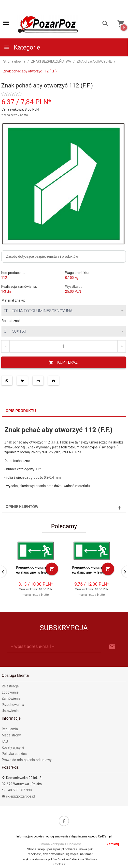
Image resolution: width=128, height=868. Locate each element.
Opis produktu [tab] (21, 411)
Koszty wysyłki (13, 748)
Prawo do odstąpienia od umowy (27, 760)
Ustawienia (10, 711)
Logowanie (10, 692)
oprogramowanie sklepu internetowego (72, 836)
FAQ (5, 741)
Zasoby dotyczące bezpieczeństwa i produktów (42, 256)
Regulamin (10, 729)
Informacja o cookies (30, 836)
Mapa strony (11, 735)
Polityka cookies (14, 754)
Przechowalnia (13, 705)
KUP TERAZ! (64, 363)
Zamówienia (11, 698)
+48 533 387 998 (17, 790)
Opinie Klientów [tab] (22, 507)
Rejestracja (10, 686)
